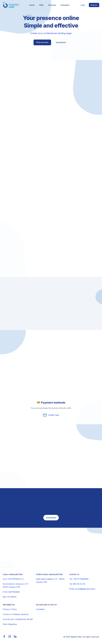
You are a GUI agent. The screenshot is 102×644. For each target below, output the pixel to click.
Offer (41, 5)
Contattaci (40, 609)
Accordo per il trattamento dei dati (18, 619)
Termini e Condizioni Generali (16, 614)
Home (32, 5)
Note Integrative (10, 624)
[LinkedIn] (15, 637)
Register (94, 5)
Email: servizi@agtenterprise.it (82, 589)
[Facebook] (4, 637)
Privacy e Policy (10, 609)
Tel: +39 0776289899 (79, 579)
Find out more (42, 42)
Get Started (61, 42)
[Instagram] (10, 637)
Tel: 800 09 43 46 (77, 584)
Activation (65, 5)
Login (83, 5)
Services (52, 5)
